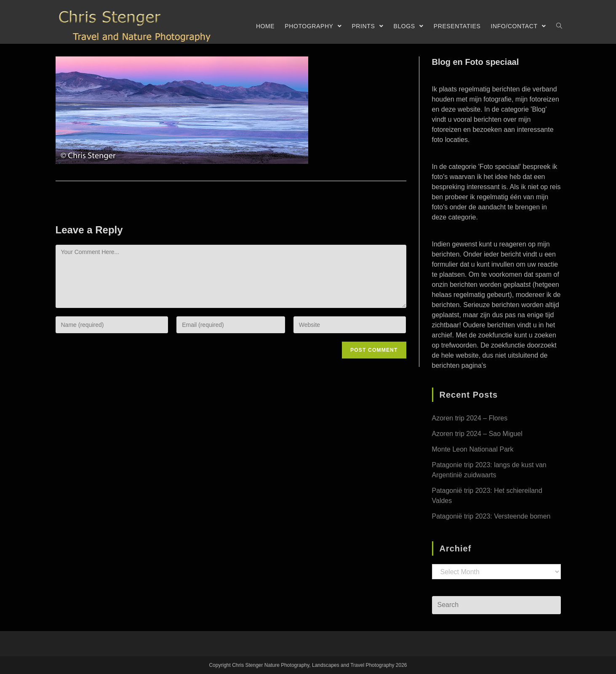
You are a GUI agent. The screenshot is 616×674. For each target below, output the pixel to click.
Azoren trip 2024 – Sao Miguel (477, 434)
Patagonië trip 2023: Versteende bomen (491, 516)
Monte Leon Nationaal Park (473, 449)
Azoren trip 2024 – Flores (470, 418)
